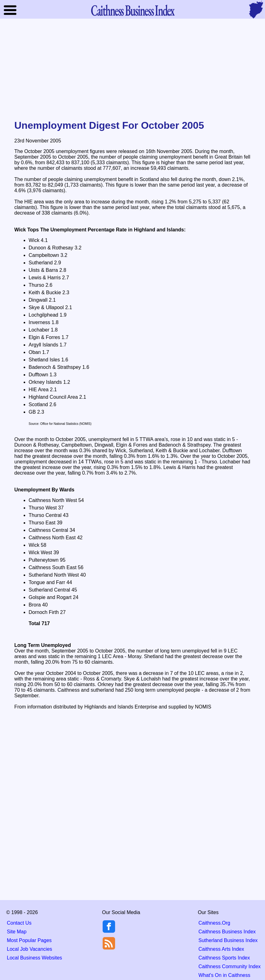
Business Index (132, 10)
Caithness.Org (214, 923)
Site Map (17, 932)
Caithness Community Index (230, 966)
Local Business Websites (35, 958)
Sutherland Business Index (228, 940)
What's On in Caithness (224, 975)
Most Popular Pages (29, 940)
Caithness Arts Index (221, 949)
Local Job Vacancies (30, 949)
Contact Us (19, 923)
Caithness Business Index (227, 932)
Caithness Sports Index (224, 958)
